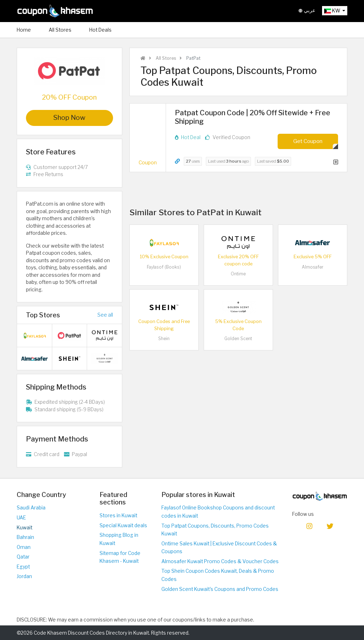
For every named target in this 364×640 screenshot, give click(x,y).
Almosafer (313, 267)
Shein (164, 338)
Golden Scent (238, 338)
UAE (21, 518)
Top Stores (43, 315)
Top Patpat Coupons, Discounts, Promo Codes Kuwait (215, 530)
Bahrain (25, 537)
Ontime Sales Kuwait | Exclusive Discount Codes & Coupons (219, 548)
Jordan (24, 576)
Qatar (23, 557)
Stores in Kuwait (118, 515)
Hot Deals (100, 30)
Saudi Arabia (31, 508)
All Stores (60, 30)
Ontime (238, 274)
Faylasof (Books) (164, 267)
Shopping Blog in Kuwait (119, 539)
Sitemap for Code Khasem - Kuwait (120, 557)
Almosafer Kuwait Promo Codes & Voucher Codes (220, 561)
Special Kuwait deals (123, 525)
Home (24, 30)
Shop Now (69, 118)
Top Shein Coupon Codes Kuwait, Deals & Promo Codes (218, 575)
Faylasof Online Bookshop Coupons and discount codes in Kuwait (218, 512)
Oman (24, 547)
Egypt (23, 567)
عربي (307, 10)
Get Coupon (308, 141)
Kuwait (25, 528)
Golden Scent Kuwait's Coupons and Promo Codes (220, 589)
